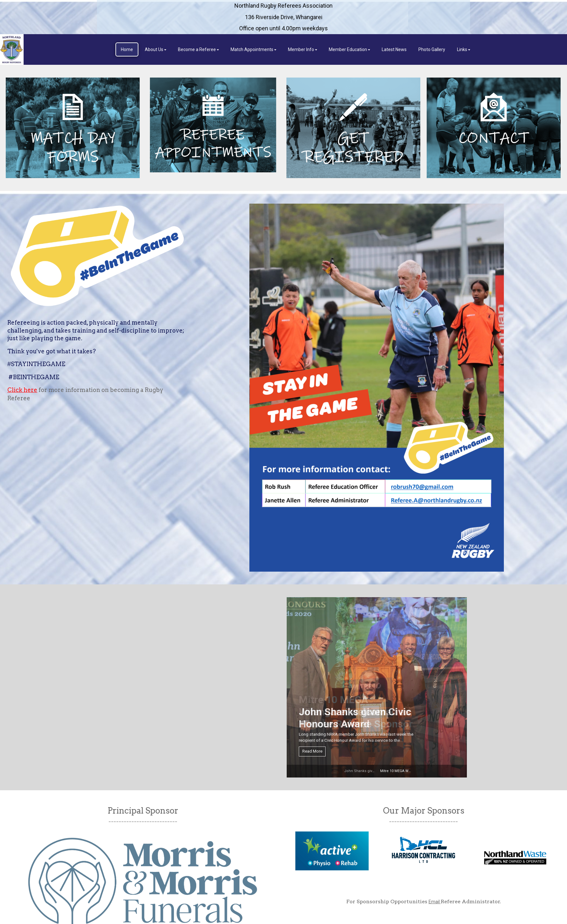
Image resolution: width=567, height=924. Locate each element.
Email (435, 902)
